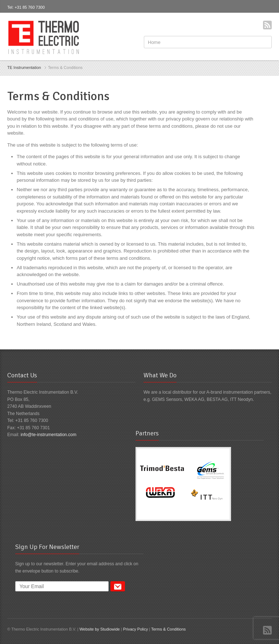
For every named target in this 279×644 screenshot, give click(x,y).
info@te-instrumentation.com (49, 435)
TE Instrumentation (24, 67)
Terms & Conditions (168, 629)
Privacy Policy (136, 629)
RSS (267, 25)
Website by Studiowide (100, 629)
